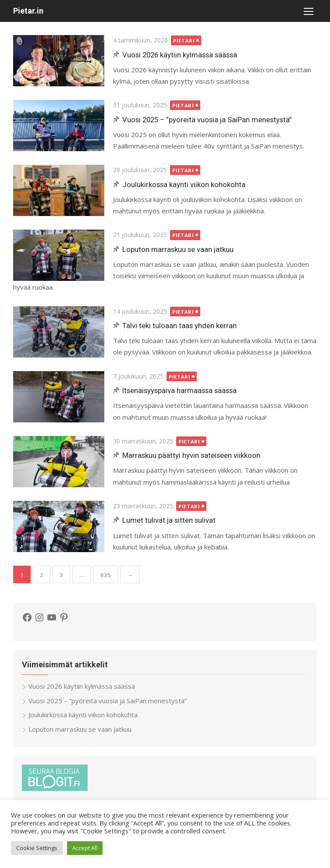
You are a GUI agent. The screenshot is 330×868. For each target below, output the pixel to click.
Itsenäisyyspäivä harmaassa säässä (179, 390)
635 (106, 575)
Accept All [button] (85, 848)
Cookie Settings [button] (37, 848)
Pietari (184, 41)
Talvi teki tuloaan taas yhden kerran (179, 326)
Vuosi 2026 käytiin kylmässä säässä (180, 55)
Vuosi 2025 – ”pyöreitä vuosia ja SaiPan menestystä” (207, 120)
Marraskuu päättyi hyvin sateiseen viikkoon (191, 455)
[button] (308, 11)
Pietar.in (28, 11)
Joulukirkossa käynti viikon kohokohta (184, 184)
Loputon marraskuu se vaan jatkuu (178, 249)
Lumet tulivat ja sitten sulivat (169, 520)
